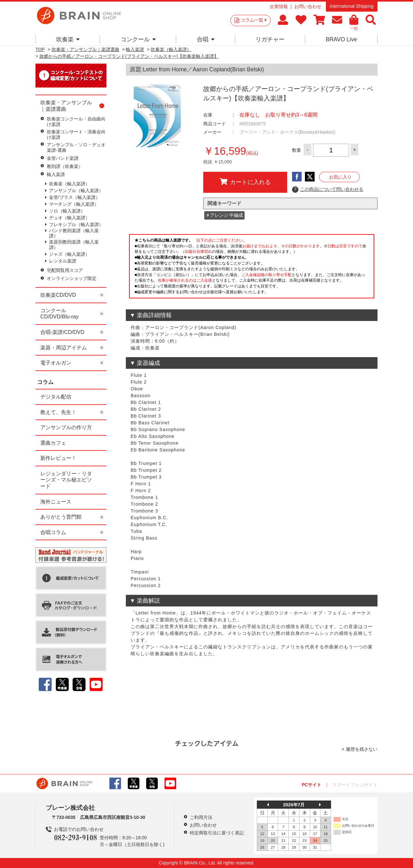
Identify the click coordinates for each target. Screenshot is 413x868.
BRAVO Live (341, 39)
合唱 (206, 39)
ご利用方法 (201, 817)
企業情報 (279, 6)
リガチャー (270, 39)
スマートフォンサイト (355, 785)
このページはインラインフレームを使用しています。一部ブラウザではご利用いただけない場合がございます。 (252, 268)
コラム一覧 (254, 20)
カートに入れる (245, 182)
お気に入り (340, 177)
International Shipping (352, 6)
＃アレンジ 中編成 (224, 215)
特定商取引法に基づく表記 (217, 833)
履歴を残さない (362, 749)
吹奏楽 (68, 39)
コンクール (138, 39)
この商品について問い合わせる (328, 190)
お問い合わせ (308, 6)
